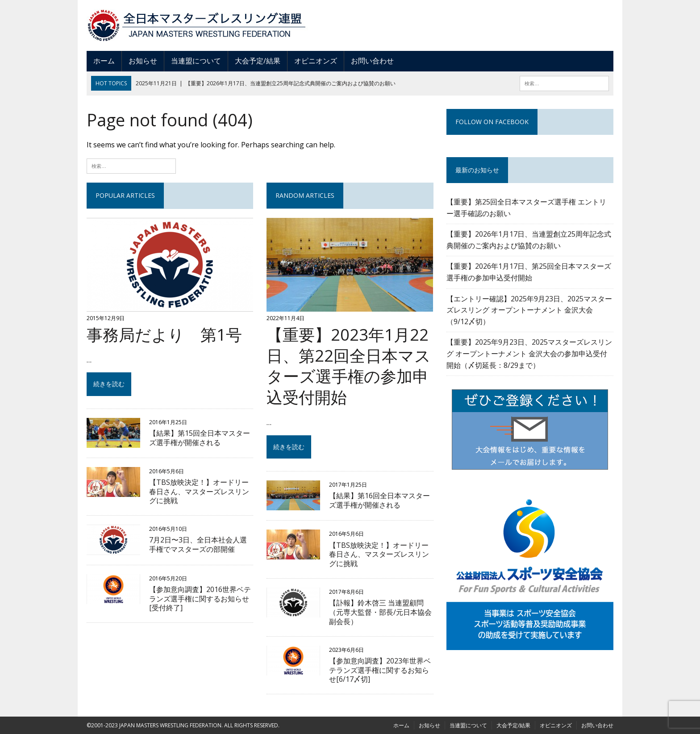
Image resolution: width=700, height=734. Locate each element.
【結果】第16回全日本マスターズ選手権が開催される (379, 500)
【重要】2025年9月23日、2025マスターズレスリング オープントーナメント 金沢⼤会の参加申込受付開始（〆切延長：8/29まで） (529, 353)
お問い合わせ (372, 61)
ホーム (104, 61)
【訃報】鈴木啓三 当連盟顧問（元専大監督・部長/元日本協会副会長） (380, 612)
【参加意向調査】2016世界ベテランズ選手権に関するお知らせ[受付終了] (200, 599)
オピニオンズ (316, 61)
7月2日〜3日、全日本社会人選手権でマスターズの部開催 (198, 544)
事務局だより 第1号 (164, 335)
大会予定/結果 (258, 61)
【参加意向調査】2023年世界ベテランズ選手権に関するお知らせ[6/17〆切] (380, 670)
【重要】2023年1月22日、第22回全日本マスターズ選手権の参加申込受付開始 (349, 366)
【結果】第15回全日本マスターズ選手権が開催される (200, 438)
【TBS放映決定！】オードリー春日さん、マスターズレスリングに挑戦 (199, 492)
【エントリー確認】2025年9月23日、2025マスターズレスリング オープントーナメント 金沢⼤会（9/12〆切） (529, 310)
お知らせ (143, 61)
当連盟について (196, 61)
